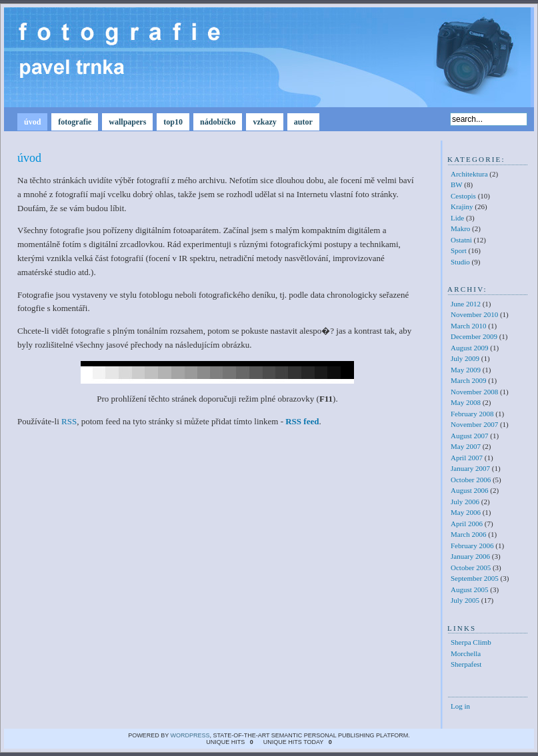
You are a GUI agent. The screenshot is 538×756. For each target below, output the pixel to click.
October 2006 (471, 480)
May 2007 (466, 446)
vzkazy (264, 122)
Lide (457, 218)
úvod (32, 122)
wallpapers (127, 122)
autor (303, 122)
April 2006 (467, 524)
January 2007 (470, 468)
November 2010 (474, 314)
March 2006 (468, 534)
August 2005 (470, 589)
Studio (460, 262)
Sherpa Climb (471, 642)
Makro (460, 228)
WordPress (190, 735)
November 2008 (474, 392)
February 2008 (472, 414)
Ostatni (461, 240)
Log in (460, 706)
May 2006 (466, 512)
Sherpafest (466, 664)
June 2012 (466, 304)
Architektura (469, 174)
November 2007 (474, 424)
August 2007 (470, 436)
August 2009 (470, 348)
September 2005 (475, 578)
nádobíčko (218, 122)
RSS (69, 421)
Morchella (466, 653)
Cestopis (463, 196)
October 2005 (471, 567)
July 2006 (465, 502)
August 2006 (470, 490)
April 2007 (467, 458)
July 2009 (465, 358)
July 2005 (465, 600)
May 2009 (466, 370)
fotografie (75, 122)
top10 (173, 122)
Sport (459, 250)
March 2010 (468, 326)
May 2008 (466, 402)
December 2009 (474, 336)
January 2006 (470, 556)
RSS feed (302, 421)
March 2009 (468, 380)
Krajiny (462, 206)
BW (457, 185)
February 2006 (472, 546)
